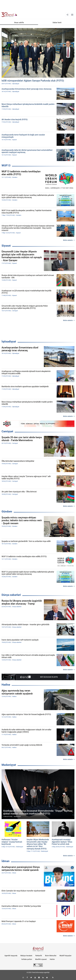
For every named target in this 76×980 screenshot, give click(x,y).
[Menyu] (72, 15)
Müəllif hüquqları (66, 956)
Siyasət (6, 246)
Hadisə (6, 685)
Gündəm (7, 511)
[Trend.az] (9, 15)
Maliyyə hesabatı (26, 956)
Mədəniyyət (9, 765)
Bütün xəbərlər (68, 240)
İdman (6, 861)
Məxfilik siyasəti (41, 959)
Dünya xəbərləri (11, 595)
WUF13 (6, 165)
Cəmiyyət (7, 431)
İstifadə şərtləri (27, 959)
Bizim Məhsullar (51, 956)
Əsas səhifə (19, 22)
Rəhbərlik (39, 956)
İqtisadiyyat (9, 342)
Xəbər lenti (57, 22)
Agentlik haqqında (11, 956)
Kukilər (52, 959)
